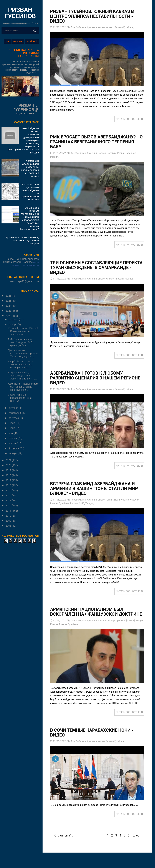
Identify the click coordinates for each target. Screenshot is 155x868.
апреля (13, 438)
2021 (9, 460)
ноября (13, 324)
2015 (9, 491)
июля (12, 423)
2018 (9, 475)
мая (11, 433)
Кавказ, (111, 27)
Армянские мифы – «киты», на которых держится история (22, 240)
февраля (14, 448)
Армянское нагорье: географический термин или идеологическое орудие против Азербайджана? (29, 218)
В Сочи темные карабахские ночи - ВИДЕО (21, 398)
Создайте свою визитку (30, 265)
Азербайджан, (79, 27)
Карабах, (113, 153)
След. (136, 841)
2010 (9, 516)
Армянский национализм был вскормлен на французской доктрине (88, 615)
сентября (14, 413)
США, (83, 504)
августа (13, 418)
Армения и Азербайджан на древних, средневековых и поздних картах (30, 168)
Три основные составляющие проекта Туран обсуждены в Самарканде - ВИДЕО (87, 268)
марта (12, 443)
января (13, 453)
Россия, (54, 157)
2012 (9, 506)
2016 (9, 485)
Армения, (93, 27)
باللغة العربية (32, 41)
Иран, (119, 500)
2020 (9, 465)
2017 (9, 480)
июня (12, 428)
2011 (9, 511)
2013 (9, 501)
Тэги (7, 41)
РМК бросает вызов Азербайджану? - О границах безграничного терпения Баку (96, 142)
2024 (9, 306)
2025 (9, 301)
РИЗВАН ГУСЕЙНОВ (20, 13)
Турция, (91, 504)
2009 (9, 521)
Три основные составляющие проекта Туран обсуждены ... (23, 353)
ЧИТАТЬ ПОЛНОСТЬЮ (129, 119)
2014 (9, 496)
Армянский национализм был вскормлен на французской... (23, 387)
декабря (14, 319)
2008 (9, 526)
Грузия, (111, 500)
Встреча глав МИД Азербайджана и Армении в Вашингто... (22, 376)
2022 (9, 316)
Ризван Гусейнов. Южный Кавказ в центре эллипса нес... (23, 331)
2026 (9, 296)
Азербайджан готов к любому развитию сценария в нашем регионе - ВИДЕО (97, 378)
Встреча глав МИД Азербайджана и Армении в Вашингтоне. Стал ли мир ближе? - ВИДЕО (96, 489)
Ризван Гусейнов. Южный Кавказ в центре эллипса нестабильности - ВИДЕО (94, 16)
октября (14, 408)
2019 (9, 470)
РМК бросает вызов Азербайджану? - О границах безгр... (20, 342)
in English (18, 41)
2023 (9, 311)
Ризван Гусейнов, (126, 27)
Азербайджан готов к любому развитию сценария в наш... (21, 364)
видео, (103, 27)
